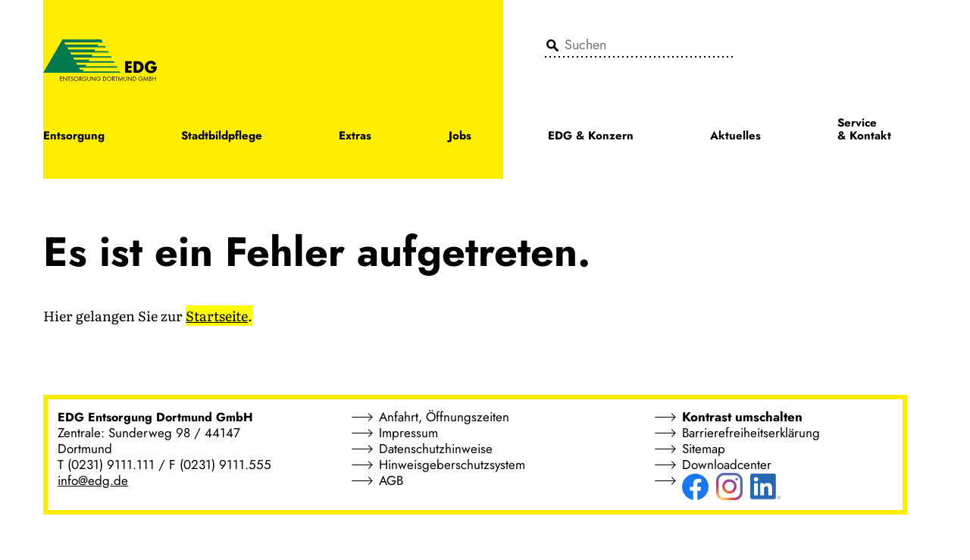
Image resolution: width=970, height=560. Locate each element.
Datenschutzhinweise (436, 449)
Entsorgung (74, 137)
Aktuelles (735, 137)
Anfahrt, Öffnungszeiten (444, 417)
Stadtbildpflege (222, 137)
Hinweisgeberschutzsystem (452, 465)
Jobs (460, 137)
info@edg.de (93, 480)
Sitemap (704, 449)
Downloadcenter (727, 465)
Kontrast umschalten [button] (742, 417)
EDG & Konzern (591, 137)
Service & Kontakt (864, 130)
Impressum (408, 433)
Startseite (217, 316)
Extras (355, 137)
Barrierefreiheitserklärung (751, 433)
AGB (391, 480)
